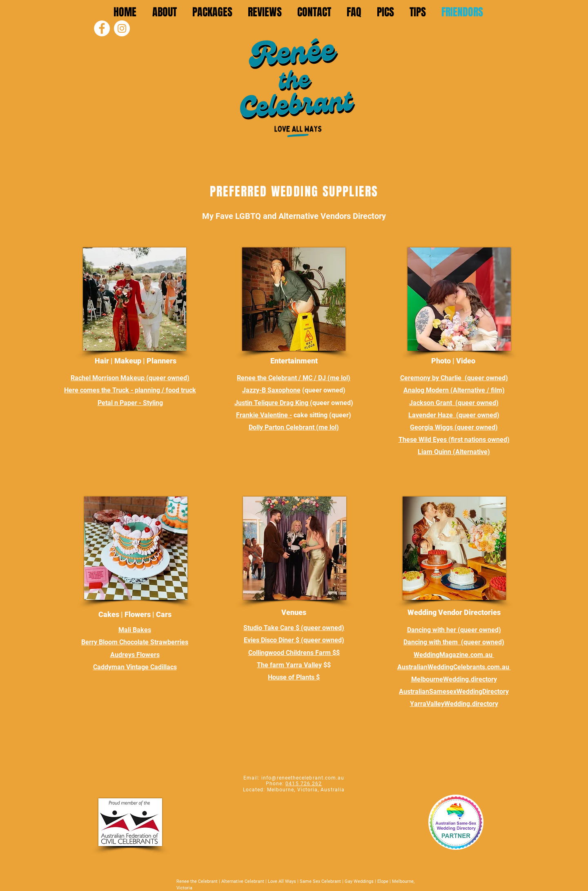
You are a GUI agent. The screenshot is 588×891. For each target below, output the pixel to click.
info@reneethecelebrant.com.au (303, 778)
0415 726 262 (304, 784)
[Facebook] (102, 28)
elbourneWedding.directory (457, 679)
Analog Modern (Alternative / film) (454, 390)
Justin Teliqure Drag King (272, 403)
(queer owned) (168, 378)
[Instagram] (122, 28)
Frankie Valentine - (264, 415)
